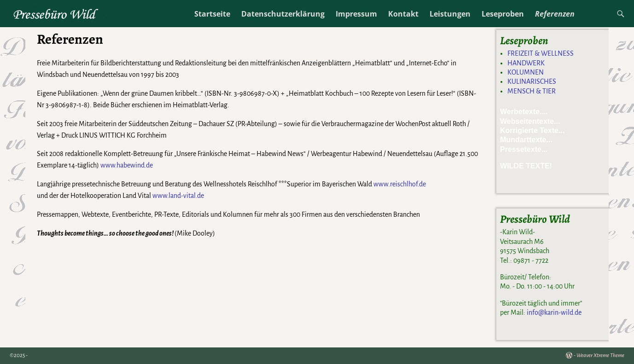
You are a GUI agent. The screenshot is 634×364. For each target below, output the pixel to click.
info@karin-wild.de (554, 312)
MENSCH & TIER (532, 91)
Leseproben (503, 14)
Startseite (212, 14)
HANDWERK (526, 63)
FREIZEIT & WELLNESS (541, 53)
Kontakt (403, 14)
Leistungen (450, 14)
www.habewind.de (127, 165)
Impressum (356, 14)
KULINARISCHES (532, 81)
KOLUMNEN (526, 72)
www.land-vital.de (178, 196)
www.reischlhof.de (400, 184)
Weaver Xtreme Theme (600, 355)
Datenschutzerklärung (283, 14)
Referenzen (555, 14)
